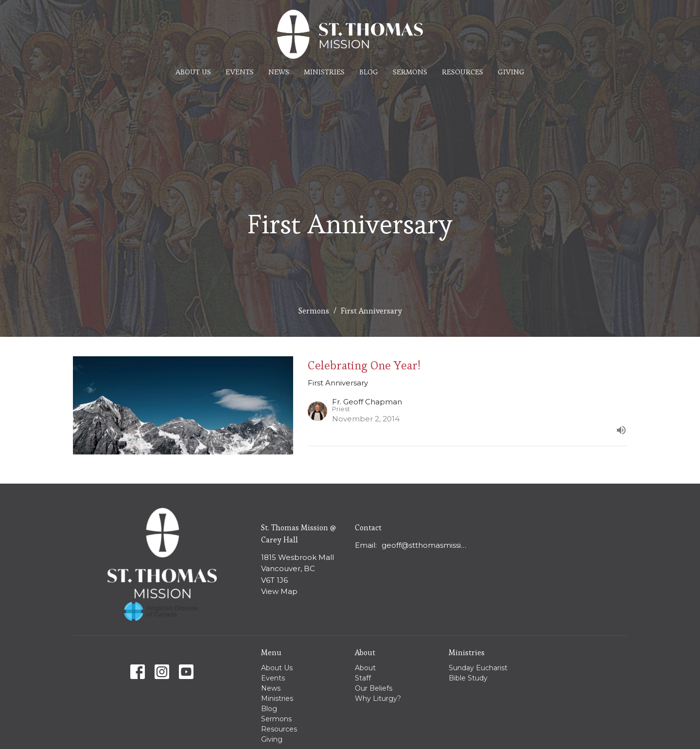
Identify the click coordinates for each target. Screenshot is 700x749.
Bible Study (468, 678)
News (279, 72)
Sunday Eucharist (478, 668)
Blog (369, 72)
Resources (463, 72)
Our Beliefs (374, 688)
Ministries (324, 72)
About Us (193, 72)
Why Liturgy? (378, 698)
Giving (511, 72)
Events (240, 72)
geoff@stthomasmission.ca (426, 545)
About (365, 668)
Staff (363, 678)
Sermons (410, 72)
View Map (279, 591)
